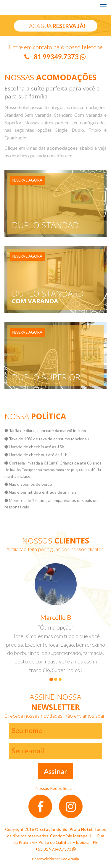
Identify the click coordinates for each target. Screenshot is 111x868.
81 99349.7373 (60, 57)
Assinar (55, 771)
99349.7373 (62, 849)
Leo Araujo (70, 859)
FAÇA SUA (56, 26)
